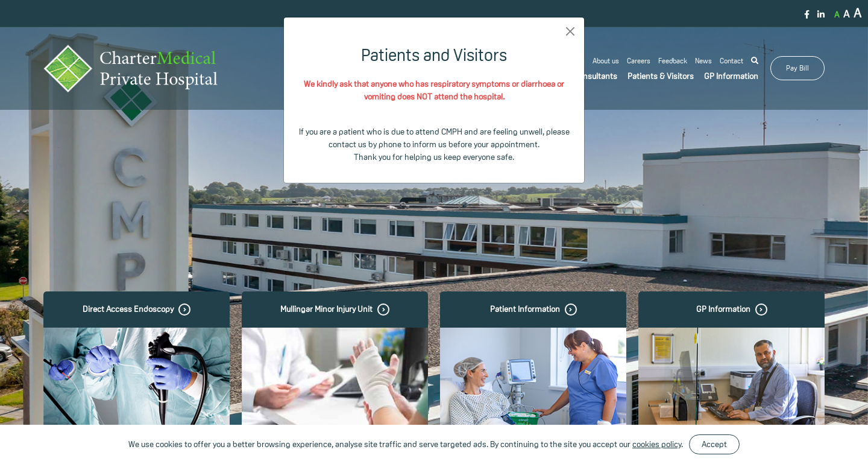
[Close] (570, 31)
